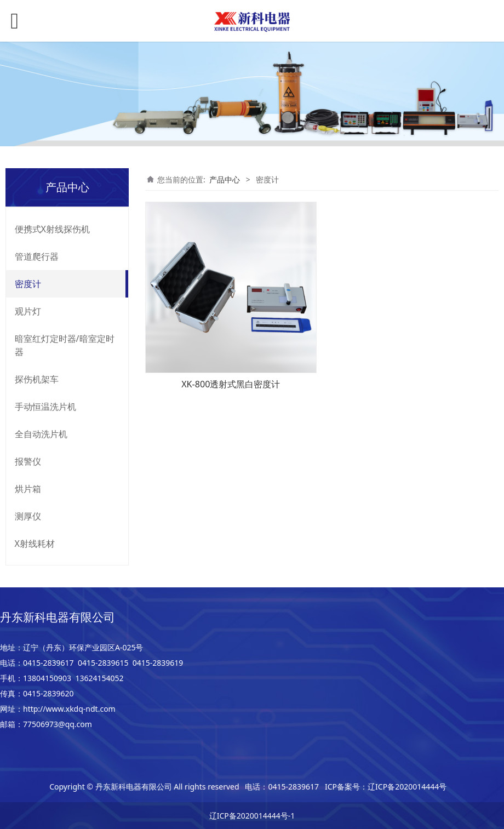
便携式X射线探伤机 (52, 229)
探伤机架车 (37, 379)
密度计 (28, 284)
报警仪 (28, 461)
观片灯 (28, 311)
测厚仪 (28, 516)
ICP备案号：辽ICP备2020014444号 (386, 787)
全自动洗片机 (41, 434)
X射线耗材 (35, 544)
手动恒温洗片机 (45, 407)
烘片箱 (28, 489)
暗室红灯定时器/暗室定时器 (65, 345)
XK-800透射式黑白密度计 (231, 384)
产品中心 (225, 179)
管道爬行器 (37, 256)
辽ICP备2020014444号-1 (252, 816)
